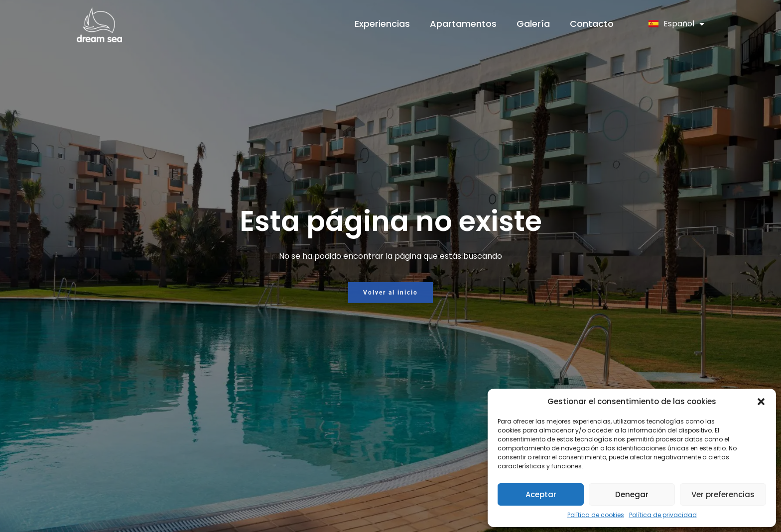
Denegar (632, 494)
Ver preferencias (723, 494)
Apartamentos (463, 24)
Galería (533, 24)
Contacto (592, 24)
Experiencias (382, 24)
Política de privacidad (663, 515)
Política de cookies (596, 515)
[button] (761, 402)
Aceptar (541, 494)
